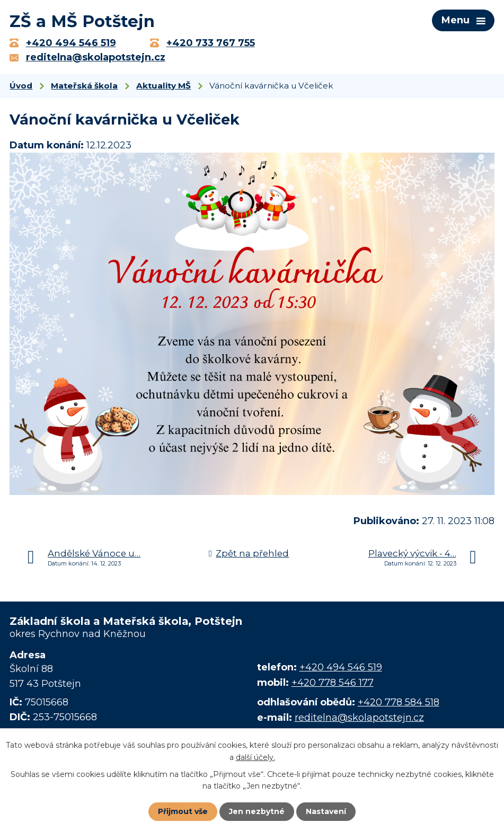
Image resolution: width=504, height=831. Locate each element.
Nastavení (326, 811)
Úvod (21, 86)
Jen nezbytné (257, 811)
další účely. (255, 757)
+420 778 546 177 (333, 683)
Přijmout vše (183, 811)
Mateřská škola (84, 86)
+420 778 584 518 (399, 702)
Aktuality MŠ (163, 86)
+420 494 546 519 (341, 667)
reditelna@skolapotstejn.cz (359, 718)
